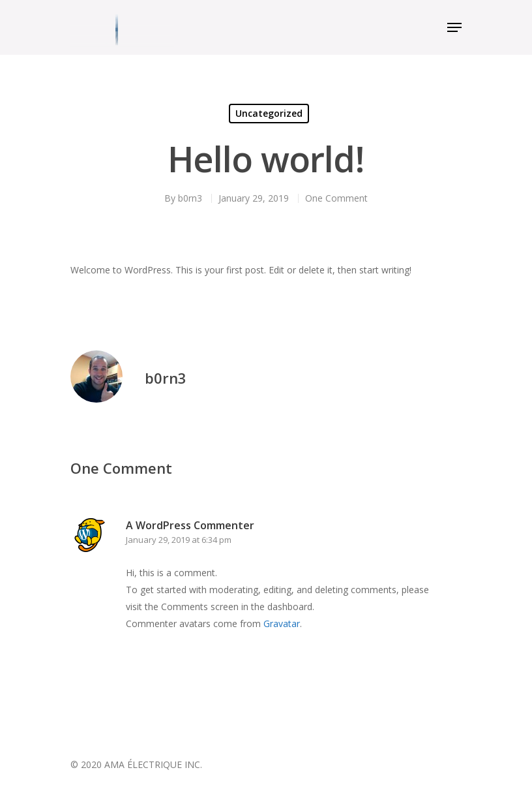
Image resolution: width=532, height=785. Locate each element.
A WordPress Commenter (190, 525)
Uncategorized (269, 113)
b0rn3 (190, 198)
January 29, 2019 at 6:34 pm (179, 540)
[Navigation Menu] (454, 27)
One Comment (336, 198)
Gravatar (282, 623)
